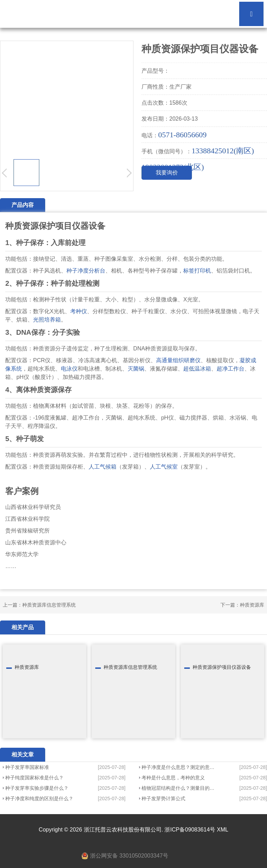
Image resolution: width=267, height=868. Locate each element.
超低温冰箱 (197, 369)
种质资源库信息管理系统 (49, 605)
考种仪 (79, 311)
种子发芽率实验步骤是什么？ (37, 788)
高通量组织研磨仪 (178, 360)
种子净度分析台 (86, 271)
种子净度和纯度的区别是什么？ (39, 798)
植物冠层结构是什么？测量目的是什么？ (179, 788)
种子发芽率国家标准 (27, 767)
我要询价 (167, 173)
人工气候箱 (103, 467)
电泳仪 (69, 369)
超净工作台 (230, 369)
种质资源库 (252, 605)
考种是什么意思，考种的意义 (173, 778)
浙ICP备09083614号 (190, 830)
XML (223, 830)
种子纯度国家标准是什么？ (34, 778)
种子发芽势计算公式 (163, 798)
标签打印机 (197, 271)
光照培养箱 (47, 320)
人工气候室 (164, 467)
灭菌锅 (136, 369)
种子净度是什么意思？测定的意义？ (179, 767)
